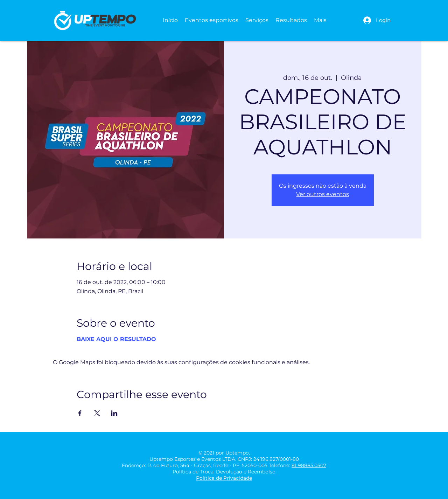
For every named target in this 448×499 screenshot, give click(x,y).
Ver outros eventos (323, 194)
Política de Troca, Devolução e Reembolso (224, 472)
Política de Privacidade (224, 478)
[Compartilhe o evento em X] (97, 413)
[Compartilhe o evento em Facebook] (80, 413)
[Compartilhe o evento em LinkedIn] (114, 413)
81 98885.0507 (309, 465)
